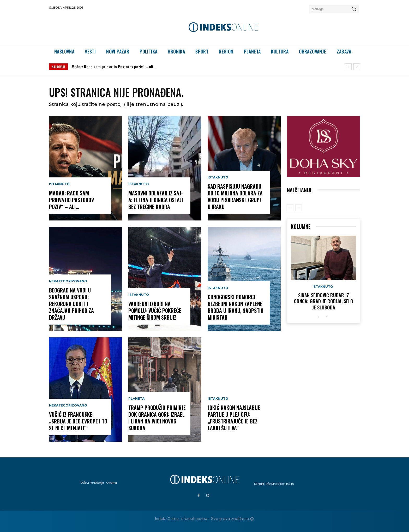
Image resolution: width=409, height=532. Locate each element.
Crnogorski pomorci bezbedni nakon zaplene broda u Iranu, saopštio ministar (236, 307)
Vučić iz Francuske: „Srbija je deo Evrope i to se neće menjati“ (78, 421)
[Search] (354, 9)
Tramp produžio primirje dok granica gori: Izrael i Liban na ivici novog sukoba (157, 418)
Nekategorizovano (68, 281)
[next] (357, 67)
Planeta (136, 399)
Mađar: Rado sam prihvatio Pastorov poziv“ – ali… (114, 67)
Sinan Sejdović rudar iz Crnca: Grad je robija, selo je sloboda (324, 301)
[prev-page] (290, 208)
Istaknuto (59, 184)
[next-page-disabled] (299, 208)
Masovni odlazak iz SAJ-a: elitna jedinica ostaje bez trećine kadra (156, 200)
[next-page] (327, 317)
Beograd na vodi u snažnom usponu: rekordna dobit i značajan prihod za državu (71, 304)
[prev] (348, 67)
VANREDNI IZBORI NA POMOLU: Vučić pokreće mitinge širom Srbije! (155, 310)
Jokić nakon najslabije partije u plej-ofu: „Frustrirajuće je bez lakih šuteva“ (234, 418)
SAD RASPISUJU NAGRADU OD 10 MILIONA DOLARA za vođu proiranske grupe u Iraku (235, 196)
